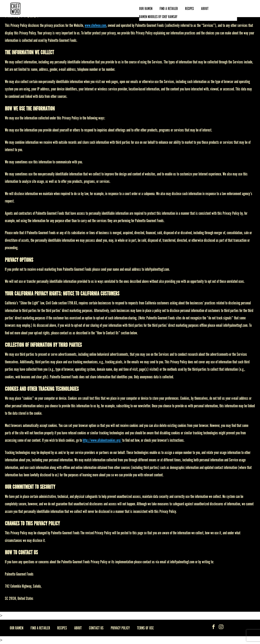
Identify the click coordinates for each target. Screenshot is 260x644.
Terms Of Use (145, 628)
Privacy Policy (120, 628)
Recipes (189, 9)
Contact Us (96, 628)
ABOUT (205, 9)
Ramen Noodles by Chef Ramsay (158, 17)
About (78, 628)
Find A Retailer (169, 9)
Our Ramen (146, 9)
